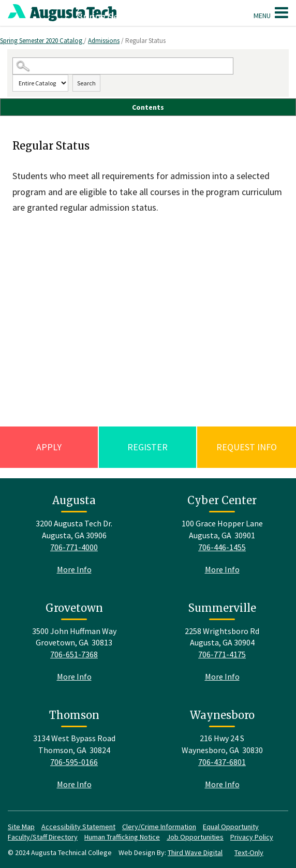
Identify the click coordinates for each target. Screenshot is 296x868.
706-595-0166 (74, 762)
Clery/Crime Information (159, 827)
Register (147, 447)
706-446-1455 (222, 547)
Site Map (21, 827)
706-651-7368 (74, 654)
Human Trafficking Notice (122, 837)
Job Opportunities (195, 837)
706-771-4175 (222, 654)
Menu (271, 12)
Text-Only (249, 852)
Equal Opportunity (231, 827)
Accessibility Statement (78, 827)
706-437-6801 (222, 762)
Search (86, 83)
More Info (74, 569)
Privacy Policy (252, 837)
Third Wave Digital (195, 852)
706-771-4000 (74, 547)
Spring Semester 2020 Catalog (42, 41)
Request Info (247, 447)
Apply (49, 447)
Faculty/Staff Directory (43, 837)
